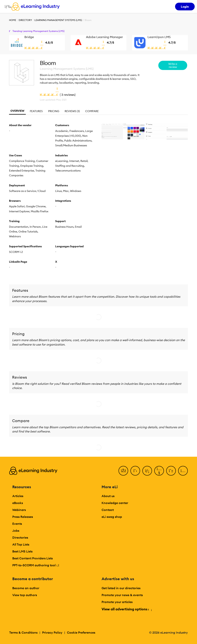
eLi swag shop (112, 517)
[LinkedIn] (147, 471)
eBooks (18, 503)
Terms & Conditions (23, 632)
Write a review (173, 65)
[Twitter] (135, 471)
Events (17, 524)
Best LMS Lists (22, 551)
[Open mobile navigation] (7, 7)
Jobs (16, 531)
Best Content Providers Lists (33, 558)
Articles (18, 496)
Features (36, 111)
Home (13, 20)
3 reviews (68, 95)
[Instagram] (183, 471)
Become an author (26, 588)
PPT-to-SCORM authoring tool (36, 565)
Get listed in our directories (121, 588)
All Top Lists (21, 544)
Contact (108, 510)
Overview (17, 111)
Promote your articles (117, 602)
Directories (20, 537)
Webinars (19, 510)
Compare (92, 111)
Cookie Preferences (81, 632)
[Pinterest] (171, 471)
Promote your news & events (122, 595)
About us (108, 496)
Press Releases (23, 517)
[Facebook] (123, 471)
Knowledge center (115, 503)
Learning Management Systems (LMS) (58, 20)
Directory (25, 20)
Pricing (54, 111)
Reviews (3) (72, 111)
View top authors (25, 595)
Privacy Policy (52, 632)
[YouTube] (159, 471)
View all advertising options (126, 609)
